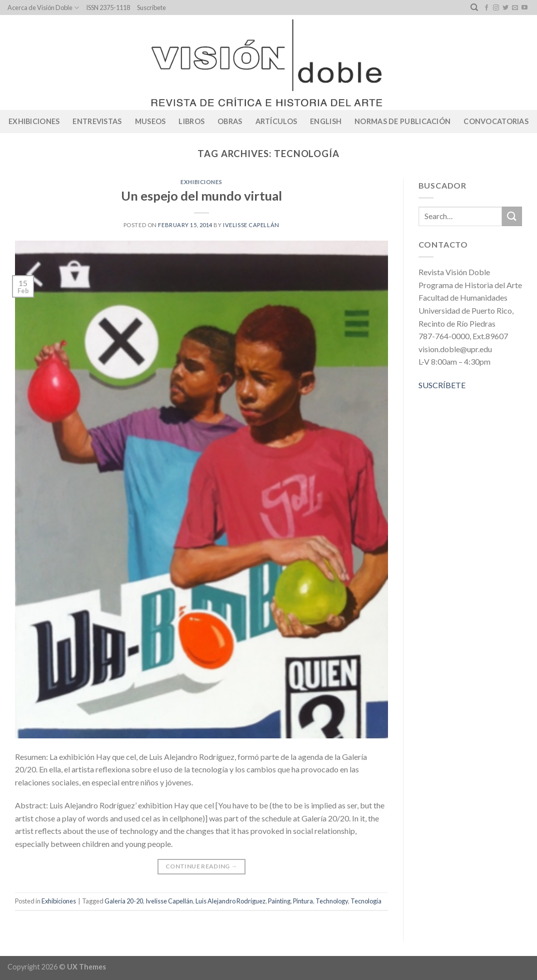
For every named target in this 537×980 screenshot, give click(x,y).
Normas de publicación (402, 121)
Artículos (276, 121)
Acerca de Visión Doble (43, 8)
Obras (230, 121)
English (326, 121)
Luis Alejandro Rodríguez (230, 901)
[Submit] (512, 216)
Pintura (303, 901)
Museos (150, 121)
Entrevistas (97, 121)
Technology (332, 901)
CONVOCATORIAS (496, 121)
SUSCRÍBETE (442, 385)
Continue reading (201, 866)
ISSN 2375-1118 (108, 8)
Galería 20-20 (124, 901)
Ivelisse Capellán (251, 225)
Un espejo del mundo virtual (201, 196)
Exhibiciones (34, 121)
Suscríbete (151, 8)
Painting (279, 901)
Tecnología (366, 901)
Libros (191, 121)
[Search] (474, 8)
